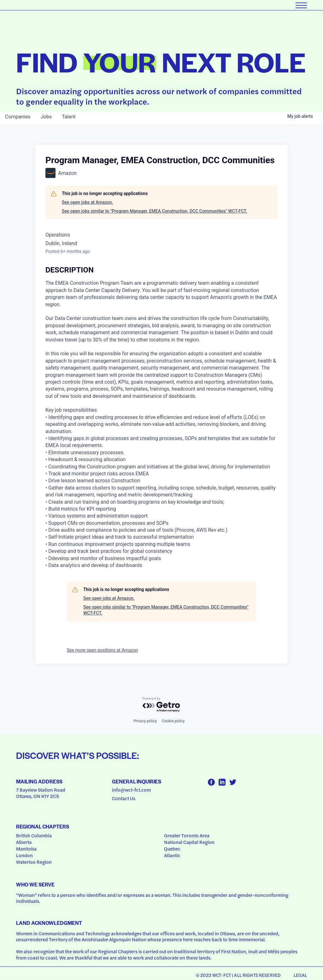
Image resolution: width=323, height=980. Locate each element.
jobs (46, 117)
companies (18, 117)
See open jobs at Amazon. (88, 202)
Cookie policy (173, 721)
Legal (300, 975)
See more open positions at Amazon (102, 650)
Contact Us (124, 798)
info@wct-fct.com (131, 790)
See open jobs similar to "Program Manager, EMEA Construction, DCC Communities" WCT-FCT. (155, 211)
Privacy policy (145, 721)
